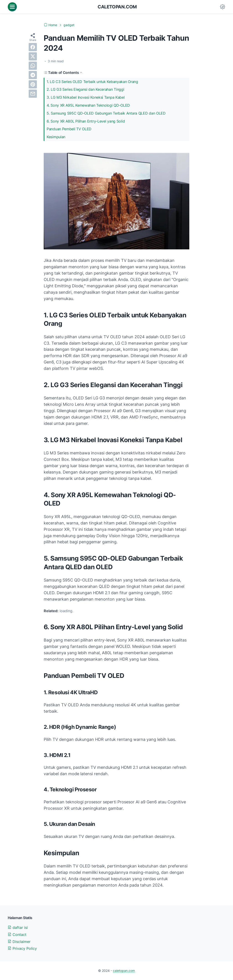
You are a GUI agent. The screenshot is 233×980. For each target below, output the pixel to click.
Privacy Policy (22, 948)
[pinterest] (33, 84)
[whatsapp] (33, 66)
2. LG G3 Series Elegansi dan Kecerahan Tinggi (85, 89)
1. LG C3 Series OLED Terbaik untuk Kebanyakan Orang (92, 82)
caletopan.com (117, 7)
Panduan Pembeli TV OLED (69, 129)
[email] (33, 94)
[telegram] (33, 75)
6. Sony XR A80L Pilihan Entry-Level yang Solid (86, 121)
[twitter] (33, 56)
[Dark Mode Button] (223, 7)
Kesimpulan (56, 137)
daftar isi (18, 927)
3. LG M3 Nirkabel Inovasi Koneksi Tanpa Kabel (86, 97)
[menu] (12, 7)
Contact (17, 935)
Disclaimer (19, 942)
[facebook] (33, 47)
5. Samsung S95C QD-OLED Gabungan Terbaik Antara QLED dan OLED (106, 113)
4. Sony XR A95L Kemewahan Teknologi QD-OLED (88, 105)
